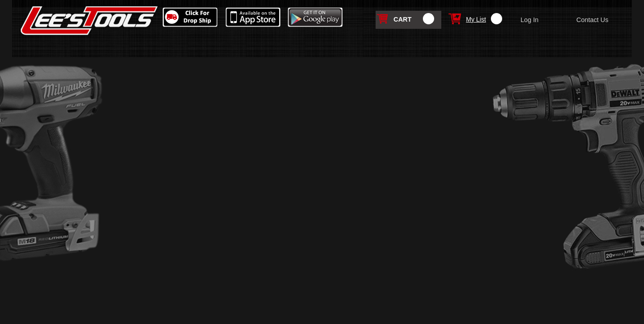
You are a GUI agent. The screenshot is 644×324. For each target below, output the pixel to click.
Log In (530, 20)
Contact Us (592, 20)
